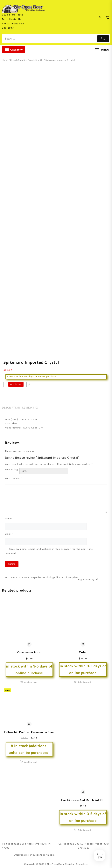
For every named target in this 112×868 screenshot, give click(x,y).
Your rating (12, 469)
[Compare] (29, 384)
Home (5, 60)
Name (9, 518)
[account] (100, 18)
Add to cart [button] (31, 682)
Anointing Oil (36, 60)
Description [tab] (11, 408)
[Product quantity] (6, 384)
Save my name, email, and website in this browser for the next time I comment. (50, 551)
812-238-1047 (78, 844)
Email (9, 534)
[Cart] (108, 18)
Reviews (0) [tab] (30, 408)
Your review (13, 478)
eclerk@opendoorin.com (40, 855)
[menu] (101, 50)
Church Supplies (19, 60)
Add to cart (16, 384)
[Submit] (103, 39)
